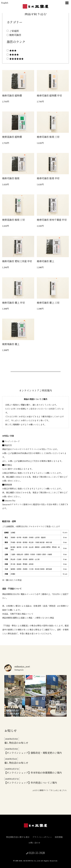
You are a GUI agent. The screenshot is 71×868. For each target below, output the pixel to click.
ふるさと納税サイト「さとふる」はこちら (49, 790)
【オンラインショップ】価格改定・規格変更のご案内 (33, 753)
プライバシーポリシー (43, 837)
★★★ (13, 50)
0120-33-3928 (36, 853)
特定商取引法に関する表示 (19, 837)
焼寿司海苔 (15, 35)
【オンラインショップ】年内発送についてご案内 (31, 783)
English (5, 3)
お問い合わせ (35, 843)
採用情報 (60, 837)
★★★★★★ (16, 59)
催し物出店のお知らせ (16, 743)
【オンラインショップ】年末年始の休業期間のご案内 (33, 773)
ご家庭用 (14, 31)
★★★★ (14, 54)
